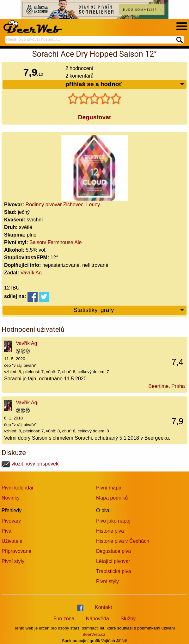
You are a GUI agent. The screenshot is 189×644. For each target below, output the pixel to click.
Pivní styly (13, 561)
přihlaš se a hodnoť (125, 84)
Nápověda (98, 619)
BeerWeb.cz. (94, 634)
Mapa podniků (112, 498)
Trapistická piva (114, 571)
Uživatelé (12, 541)
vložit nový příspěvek (30, 464)
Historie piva (110, 531)
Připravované (16, 551)
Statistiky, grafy (129, 310)
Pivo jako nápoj (113, 521)
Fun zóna (64, 619)
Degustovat (94, 117)
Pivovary (11, 521)
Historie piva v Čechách (123, 541)
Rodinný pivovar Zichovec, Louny (63, 205)
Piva (6, 531)
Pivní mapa (109, 488)
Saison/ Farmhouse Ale (55, 242)
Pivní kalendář (18, 488)
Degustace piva (113, 551)
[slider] (94, 99)
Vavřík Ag (31, 273)
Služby (128, 619)
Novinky (11, 498)
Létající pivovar (113, 561)
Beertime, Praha (167, 386)
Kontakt (103, 607)
